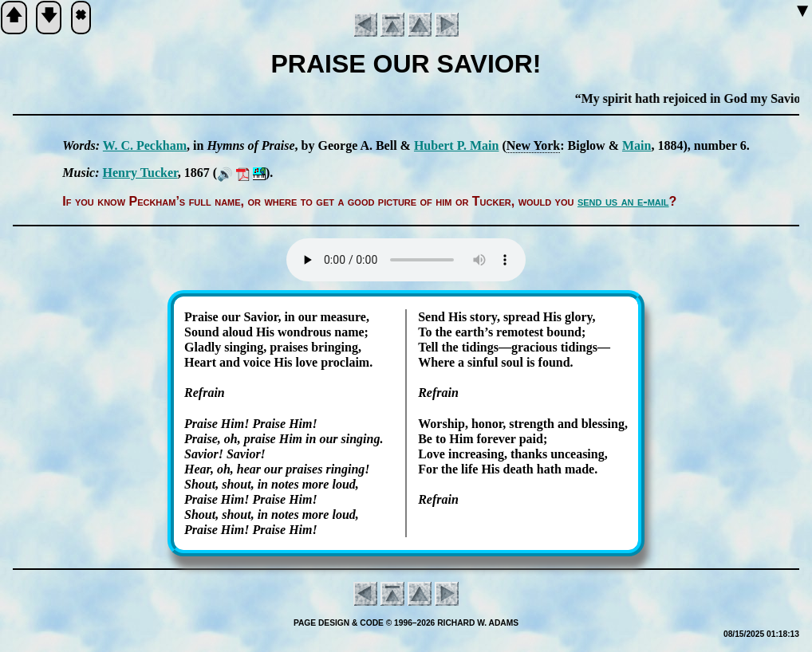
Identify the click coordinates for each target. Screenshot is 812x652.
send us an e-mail (623, 201)
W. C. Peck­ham (145, 145)
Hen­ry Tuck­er (140, 173)
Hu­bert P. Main (457, 145)
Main (637, 145)
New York (533, 145)
